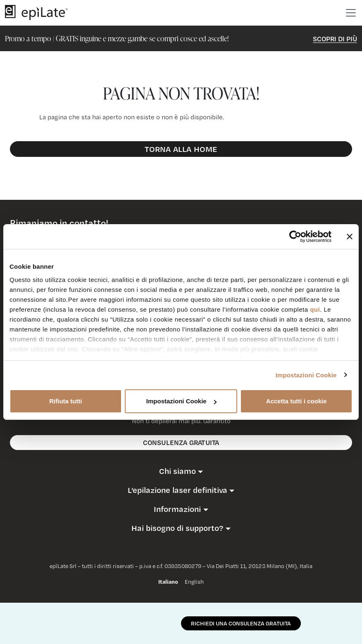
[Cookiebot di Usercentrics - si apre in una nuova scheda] (295, 237)
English (194, 582)
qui (315, 309)
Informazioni (177, 509)
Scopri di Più (335, 39)
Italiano (168, 582)
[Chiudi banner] (350, 237)
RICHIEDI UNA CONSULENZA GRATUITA (241, 623)
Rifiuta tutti (65, 401)
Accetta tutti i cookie (297, 401)
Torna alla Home (181, 149)
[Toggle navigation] (351, 13)
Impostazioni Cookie (306, 375)
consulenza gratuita (181, 442)
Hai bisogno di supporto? (177, 528)
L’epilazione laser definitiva (177, 490)
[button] (181, 471)
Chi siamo (177, 471)
